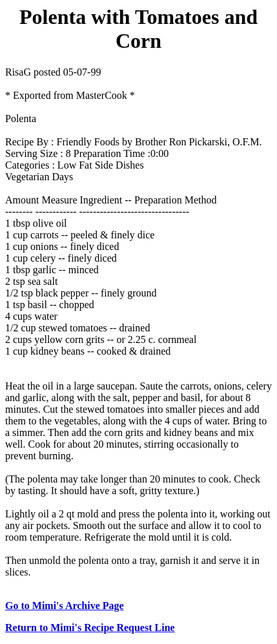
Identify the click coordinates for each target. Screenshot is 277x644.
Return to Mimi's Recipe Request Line (90, 628)
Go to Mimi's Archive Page (65, 606)
